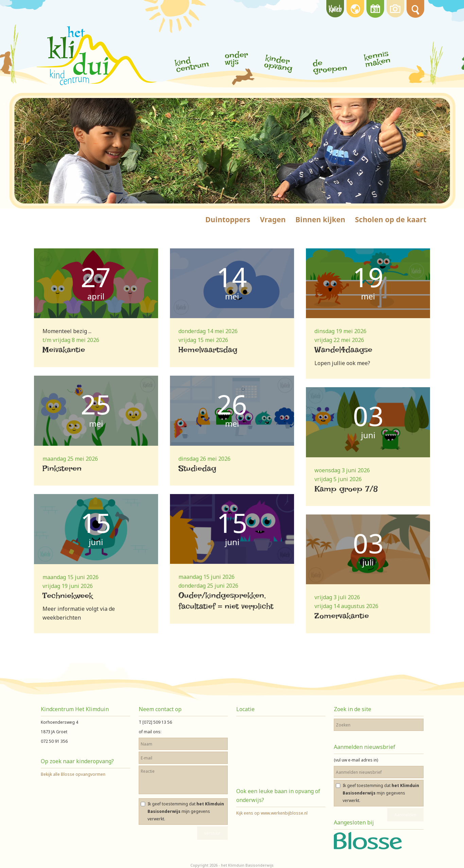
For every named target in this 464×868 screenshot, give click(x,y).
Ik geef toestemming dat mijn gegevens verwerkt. (186, 811)
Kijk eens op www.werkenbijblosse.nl (272, 813)
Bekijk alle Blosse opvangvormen (73, 774)
